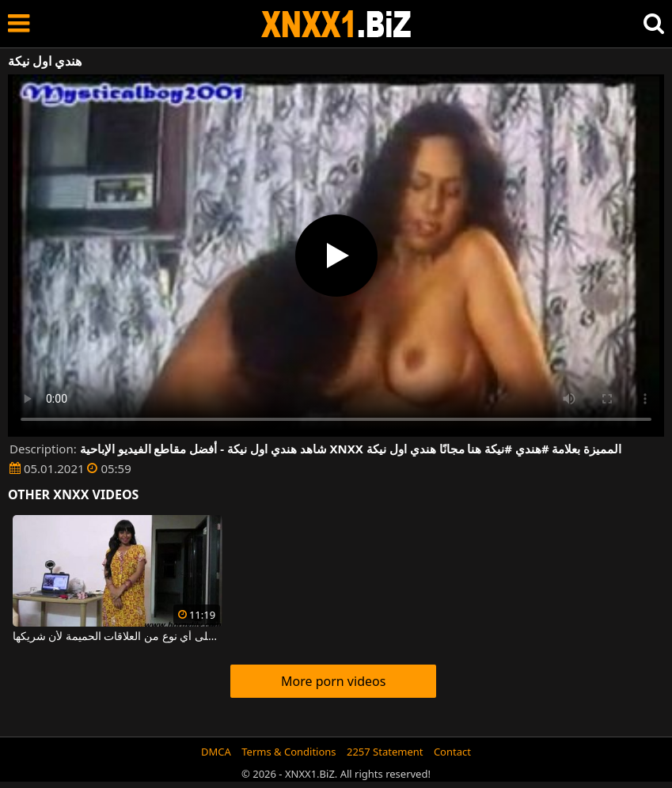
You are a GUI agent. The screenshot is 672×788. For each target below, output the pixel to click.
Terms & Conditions (289, 752)
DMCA (216, 752)
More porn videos (333, 681)
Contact (452, 752)
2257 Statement (385, 752)
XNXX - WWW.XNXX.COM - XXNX (336, 24)
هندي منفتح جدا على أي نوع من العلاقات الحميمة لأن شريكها (118, 637)
